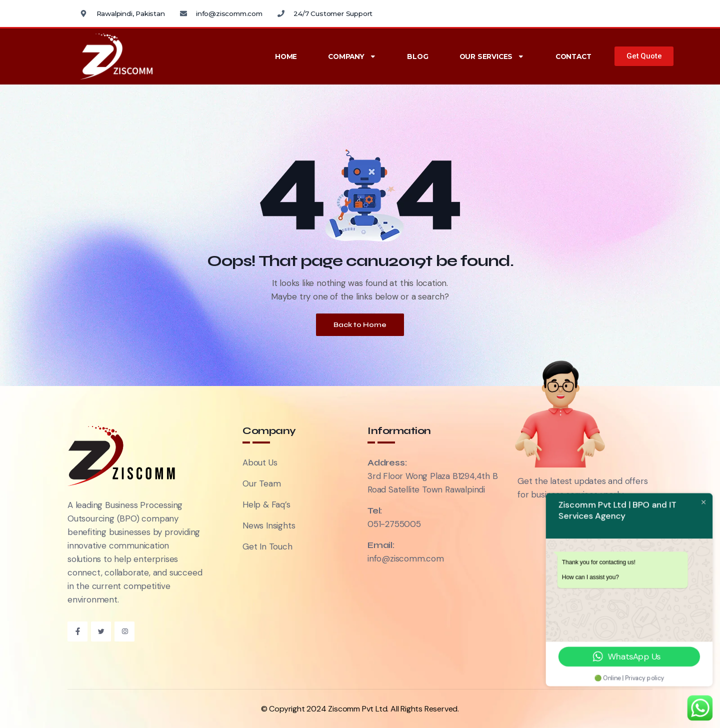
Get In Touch (267, 546)
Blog (417, 56)
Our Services (492, 56)
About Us (260, 462)
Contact (573, 56)
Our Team (261, 483)
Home (286, 56)
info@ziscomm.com (406, 558)
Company (352, 56)
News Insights (269, 525)
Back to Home (360, 325)
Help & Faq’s (266, 504)
